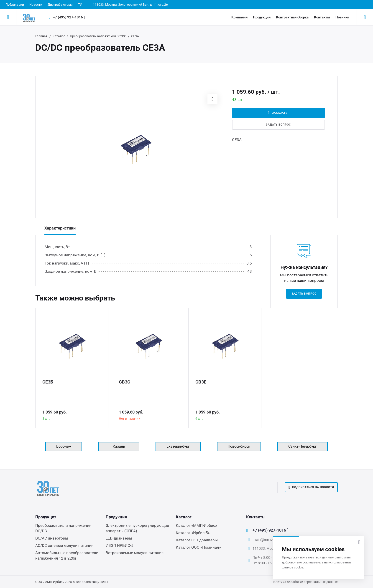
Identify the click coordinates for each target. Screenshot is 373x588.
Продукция (262, 17)
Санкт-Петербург (303, 446)
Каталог (59, 36)
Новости (36, 5)
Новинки (342, 17)
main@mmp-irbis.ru (268, 539)
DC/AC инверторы (52, 538)
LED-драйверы (119, 538)
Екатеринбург (178, 446)
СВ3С (125, 382)
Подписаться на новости (311, 487)
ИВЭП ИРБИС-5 (120, 545)
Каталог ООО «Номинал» (198, 547)
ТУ (80, 5)
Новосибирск (239, 446)
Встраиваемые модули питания (135, 553)
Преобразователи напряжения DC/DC (98, 36)
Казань (119, 446)
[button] (212, 99)
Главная (41, 36)
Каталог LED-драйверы (197, 540)
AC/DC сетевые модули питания (64, 545)
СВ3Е (201, 382)
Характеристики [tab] (60, 228)
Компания (239, 17)
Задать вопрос (278, 125)
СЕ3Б (48, 382)
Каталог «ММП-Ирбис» (196, 525)
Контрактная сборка (292, 17)
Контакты (322, 17)
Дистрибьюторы (60, 5)
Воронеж (64, 446)
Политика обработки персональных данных (305, 582)
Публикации (15, 5)
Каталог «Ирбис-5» (193, 533)
